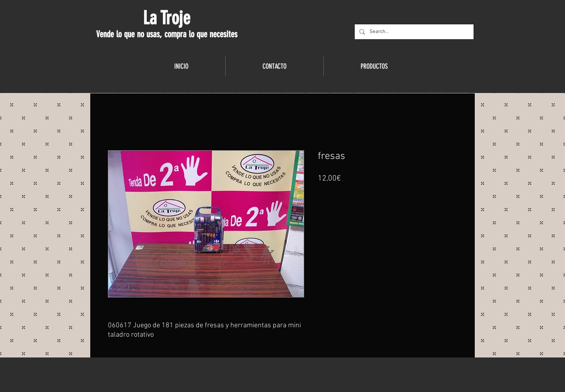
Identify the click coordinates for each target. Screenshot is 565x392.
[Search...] (413, 32)
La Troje (167, 18)
